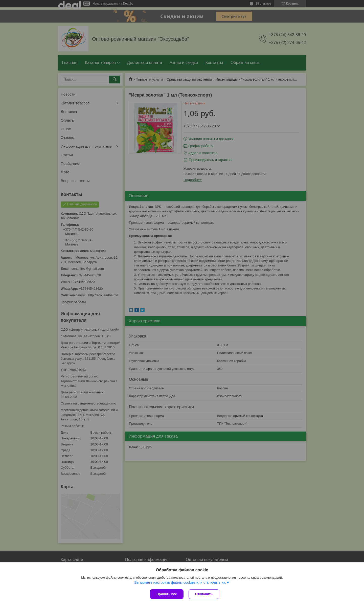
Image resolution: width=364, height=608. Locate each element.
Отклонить (204, 594)
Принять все (167, 594)
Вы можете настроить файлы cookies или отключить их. (180, 582)
